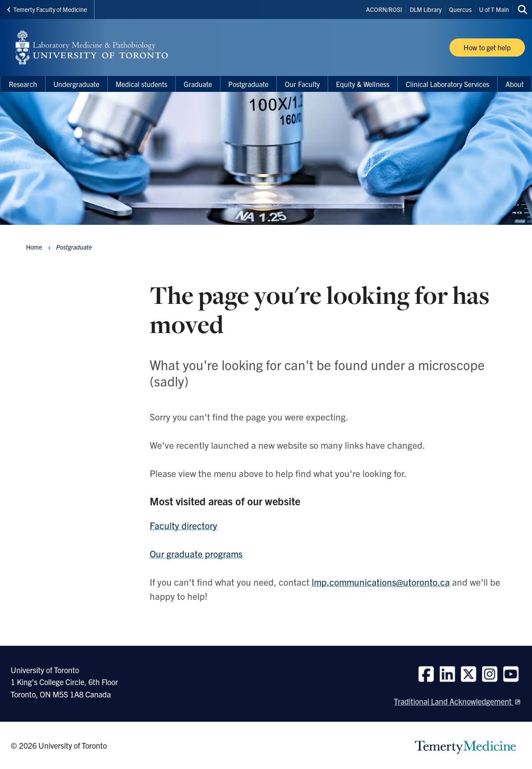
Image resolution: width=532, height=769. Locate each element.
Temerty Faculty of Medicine (47, 9)
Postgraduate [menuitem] (248, 84)
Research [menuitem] (23, 84)
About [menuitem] (515, 84)
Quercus (460, 9)
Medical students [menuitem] (141, 84)
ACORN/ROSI (384, 9)
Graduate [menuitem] (198, 84)
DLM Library (426, 9)
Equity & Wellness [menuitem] (363, 84)
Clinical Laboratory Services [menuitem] (447, 84)
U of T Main (494, 9)
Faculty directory (183, 525)
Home (34, 247)
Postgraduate (74, 247)
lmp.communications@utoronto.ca (381, 582)
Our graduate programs (196, 553)
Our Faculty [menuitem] (302, 84)
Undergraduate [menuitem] (76, 84)
